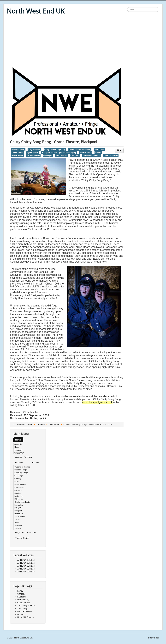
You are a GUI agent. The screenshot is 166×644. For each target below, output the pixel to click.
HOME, (21, 614)
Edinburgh (18, 499)
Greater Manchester (22, 502)
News (17, 447)
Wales (17, 522)
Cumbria (18, 493)
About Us (18, 444)
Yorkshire (18, 525)
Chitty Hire (75, 156)
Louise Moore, (18, 153)
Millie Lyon (48, 156)
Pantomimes (19, 487)
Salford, (21, 594)
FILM (16, 481)
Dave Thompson (111, 156)
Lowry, (20, 591)
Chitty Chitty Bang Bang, (55, 150)
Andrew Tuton (86, 153)
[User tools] (119, 151)
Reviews (19, 463)
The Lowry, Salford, (26, 606)
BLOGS (36, 463)
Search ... (127, 7)
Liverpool (18, 511)
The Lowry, (22, 608)
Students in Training (22, 467)
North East (19, 514)
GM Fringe (19, 476)
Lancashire (19, 505)
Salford (17, 520)
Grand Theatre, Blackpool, (80, 150)
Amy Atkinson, (34, 150)
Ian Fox (98, 153)
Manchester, (23, 600)
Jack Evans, (99, 150)
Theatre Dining (22, 538)
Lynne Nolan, (33, 153)
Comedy (18, 479)
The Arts (18, 528)
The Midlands (20, 517)
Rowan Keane (17, 156)
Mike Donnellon (33, 156)
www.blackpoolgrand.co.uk (97, 402)
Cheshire (18, 490)
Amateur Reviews (24, 457)
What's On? (19, 453)
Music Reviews (20, 484)
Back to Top (154, 638)
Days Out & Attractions (26, 532)
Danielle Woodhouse (92, 156)
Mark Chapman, (18, 150)
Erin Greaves (61, 156)
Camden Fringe (21, 470)
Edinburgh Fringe (21, 473)
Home (18, 440)
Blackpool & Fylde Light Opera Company (59, 153)
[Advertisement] (83, 41)
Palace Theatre (24, 611)
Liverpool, (22, 597)
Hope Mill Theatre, (26, 617)
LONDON (18, 508)
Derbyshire (19, 496)
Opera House (24, 603)
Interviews (18, 450)
